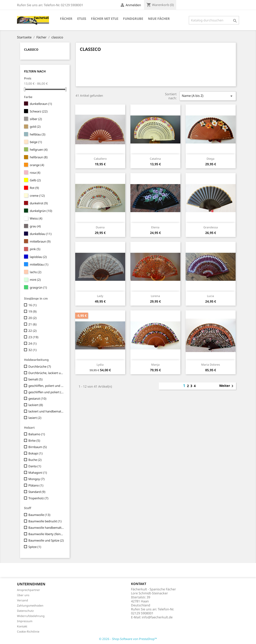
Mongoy (36, 479)
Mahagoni (38, 472)
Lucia (210, 296)
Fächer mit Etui (105, 19)
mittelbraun (40, 241)
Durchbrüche (40, 366)
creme (37, 196)
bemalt (35, 379)
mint (35, 280)
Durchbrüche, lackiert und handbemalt (46, 373)
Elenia (155, 227)
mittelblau (39, 264)
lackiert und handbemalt (46, 411)
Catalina (155, 159)
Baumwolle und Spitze (46, 540)
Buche (35, 460)
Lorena (155, 296)
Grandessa (211, 227)
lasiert (35, 418)
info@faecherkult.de (157, 617)
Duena (100, 227)
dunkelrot (39, 203)
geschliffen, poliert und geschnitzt (46, 386)
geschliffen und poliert (46, 392)
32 (32, 350)
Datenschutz (25, 611)
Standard (37, 492)
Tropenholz (38, 498)
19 (32, 311)
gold (35, 126)
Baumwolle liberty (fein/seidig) (46, 534)
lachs (36, 272)
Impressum (25, 621)
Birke (34, 440)
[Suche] (214, 20)
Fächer (66, 19)
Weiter (227, 386)
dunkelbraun (41, 104)
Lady (100, 296)
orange (37, 165)
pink (35, 249)
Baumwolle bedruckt (45, 521)
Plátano (36, 485)
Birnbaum (38, 447)
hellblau (38, 134)
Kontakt (22, 626)
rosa (35, 173)
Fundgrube (133, 19)
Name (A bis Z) (208, 96)
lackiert (36, 405)
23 (33, 337)
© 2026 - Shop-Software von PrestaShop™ (128, 639)
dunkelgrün (41, 211)
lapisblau (38, 257)
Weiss (36, 218)
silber (36, 119)
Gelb (35, 180)
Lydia (100, 365)
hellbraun (39, 157)
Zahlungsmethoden (30, 605)
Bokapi (35, 453)
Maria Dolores (211, 365)
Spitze (35, 547)
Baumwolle (39, 515)
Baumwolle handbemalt (46, 528)
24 (32, 343)
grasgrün (38, 287)
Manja (155, 365)
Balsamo (37, 434)
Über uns (23, 595)
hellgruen (39, 149)
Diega (210, 159)
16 (32, 305)
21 (32, 324)
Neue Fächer (159, 19)
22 (32, 331)
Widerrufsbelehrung (31, 616)
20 (32, 318)
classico (31, 49)
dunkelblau (41, 234)
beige (36, 142)
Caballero (100, 159)
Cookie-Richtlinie (28, 631)
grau (35, 226)
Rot (34, 188)
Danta (35, 466)
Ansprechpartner (28, 590)
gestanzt (37, 398)
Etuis (82, 19)
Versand (22, 600)
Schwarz (39, 111)
